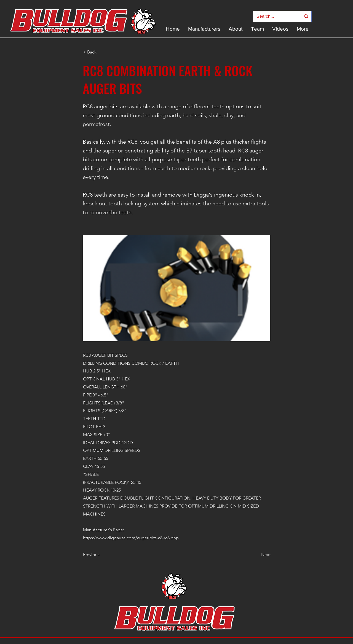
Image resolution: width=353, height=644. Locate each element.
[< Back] (101, 52)
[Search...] (275, 16)
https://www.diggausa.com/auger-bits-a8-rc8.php (131, 538)
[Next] (257, 555)
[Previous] (101, 555)
